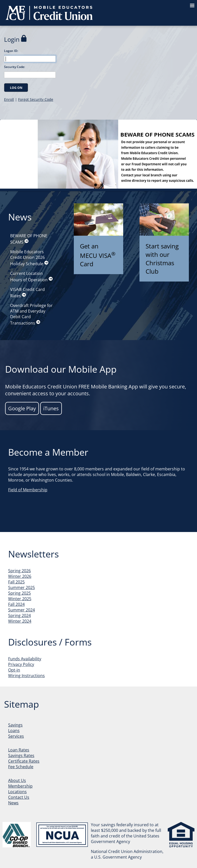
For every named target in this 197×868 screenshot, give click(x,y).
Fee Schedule (21, 767)
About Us (17, 780)
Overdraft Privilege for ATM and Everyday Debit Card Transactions (31, 314)
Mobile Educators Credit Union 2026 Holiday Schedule (29, 258)
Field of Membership (28, 490)
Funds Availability (25, 659)
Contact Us (19, 797)
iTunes (51, 409)
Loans (14, 731)
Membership (20, 786)
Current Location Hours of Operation (31, 277)
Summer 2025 (22, 587)
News (13, 803)
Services (16, 736)
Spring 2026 (19, 571)
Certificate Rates (24, 761)
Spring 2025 (19, 593)
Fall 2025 (16, 582)
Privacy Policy (21, 664)
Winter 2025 (20, 599)
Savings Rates (21, 755)
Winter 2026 (20, 576)
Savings (15, 725)
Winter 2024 (20, 621)
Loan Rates (19, 750)
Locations (17, 792)
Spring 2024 (19, 615)
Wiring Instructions (26, 676)
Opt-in (14, 670)
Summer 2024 (22, 610)
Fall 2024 (16, 604)
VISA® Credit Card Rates (27, 293)
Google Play (22, 409)
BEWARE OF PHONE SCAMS (29, 239)
